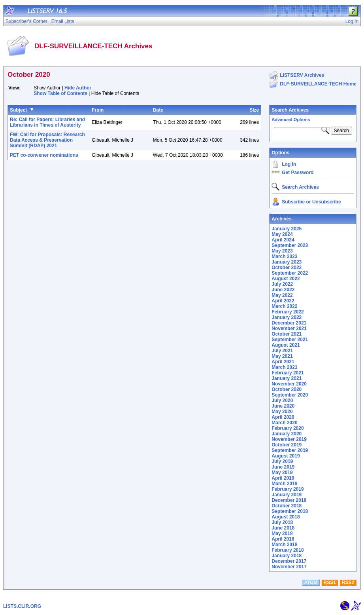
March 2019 (284, 484)
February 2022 (288, 312)
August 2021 (286, 345)
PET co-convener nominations (44, 155)
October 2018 (287, 506)
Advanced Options (291, 120)
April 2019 (283, 478)
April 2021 (283, 362)
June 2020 (283, 406)
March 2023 (284, 256)
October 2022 (287, 268)
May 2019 (282, 473)
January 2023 (287, 262)
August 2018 (286, 517)
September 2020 (290, 395)
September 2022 (290, 273)
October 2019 (287, 445)
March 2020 (284, 423)
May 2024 (282, 234)
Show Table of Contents (60, 93)
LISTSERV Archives (302, 75)
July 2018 (282, 522)
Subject (18, 110)
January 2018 (287, 556)
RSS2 (348, 583)
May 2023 (282, 251)
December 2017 (289, 561)
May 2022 (282, 295)
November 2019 (289, 439)
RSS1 (330, 583)
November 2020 (289, 384)
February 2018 (288, 550)
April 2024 (283, 240)
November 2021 (289, 328)
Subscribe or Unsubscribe (311, 202)
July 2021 (282, 351)
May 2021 (282, 356)
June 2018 (283, 528)
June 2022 (283, 290)
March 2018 (284, 545)
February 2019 (288, 489)
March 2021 (284, 367)
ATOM (311, 583)
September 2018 (290, 511)
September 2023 (290, 245)
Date (158, 110)
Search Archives (290, 110)
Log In (289, 164)
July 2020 (282, 401)
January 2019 (287, 495)
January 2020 (287, 434)
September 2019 (290, 450)
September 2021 (290, 340)
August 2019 (286, 456)
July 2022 (282, 284)
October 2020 (287, 389)
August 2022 (286, 279)
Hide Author (78, 88)
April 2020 (283, 417)
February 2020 (288, 428)
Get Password (298, 173)
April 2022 (283, 301)
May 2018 (282, 533)
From (98, 110)
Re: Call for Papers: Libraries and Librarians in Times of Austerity (47, 122)
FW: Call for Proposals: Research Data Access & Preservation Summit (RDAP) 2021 (47, 140)
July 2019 (282, 461)
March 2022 (284, 306)
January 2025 (287, 229)
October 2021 (287, 334)
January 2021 (287, 378)
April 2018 (283, 539)
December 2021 (289, 323)
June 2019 (283, 467)
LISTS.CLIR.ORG (22, 606)
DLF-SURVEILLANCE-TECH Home (318, 84)
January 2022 (287, 317)
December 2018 (289, 500)
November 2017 (289, 567)
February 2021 (288, 373)
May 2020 (282, 412)
